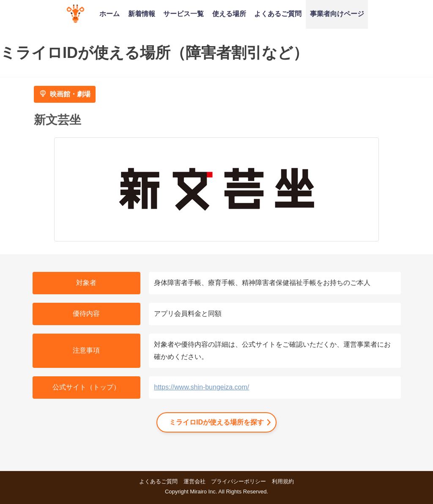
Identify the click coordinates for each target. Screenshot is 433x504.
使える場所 (229, 14)
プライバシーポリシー (238, 481)
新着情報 (142, 14)
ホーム (110, 14)
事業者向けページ (337, 14)
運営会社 (195, 481)
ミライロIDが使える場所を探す (216, 422)
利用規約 (283, 481)
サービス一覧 (184, 14)
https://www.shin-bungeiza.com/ (201, 387)
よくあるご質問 (278, 14)
